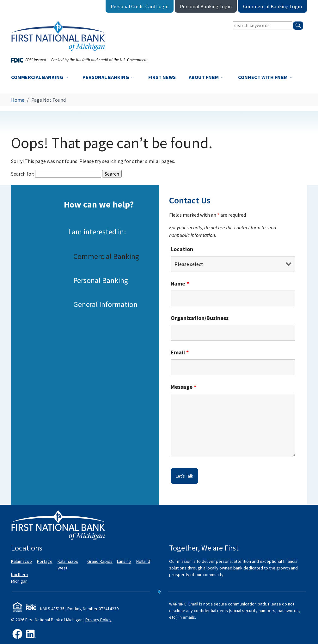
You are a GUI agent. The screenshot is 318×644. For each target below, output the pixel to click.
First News (162, 77)
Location (182, 249)
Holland (143, 561)
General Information (105, 304)
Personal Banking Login (206, 6)
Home (18, 100)
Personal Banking (109, 77)
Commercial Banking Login (272, 6)
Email (180, 352)
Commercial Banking (40, 77)
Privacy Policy (98, 620)
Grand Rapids (100, 561)
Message (183, 387)
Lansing (124, 561)
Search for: (23, 174)
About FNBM (207, 77)
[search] (298, 26)
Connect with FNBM (266, 77)
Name (180, 283)
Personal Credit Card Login (140, 6)
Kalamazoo (21, 561)
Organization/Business (200, 318)
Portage (45, 561)
